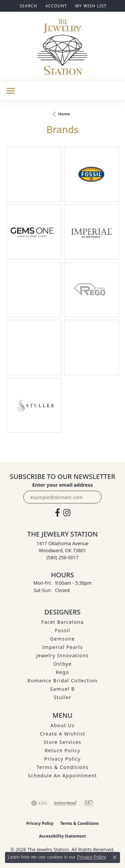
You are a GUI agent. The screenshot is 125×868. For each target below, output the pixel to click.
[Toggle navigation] (11, 91)
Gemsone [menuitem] (62, 639)
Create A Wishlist (62, 734)
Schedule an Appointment (62, 776)
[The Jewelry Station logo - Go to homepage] (62, 46)
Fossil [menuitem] (63, 630)
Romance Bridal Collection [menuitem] (62, 681)
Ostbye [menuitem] (63, 664)
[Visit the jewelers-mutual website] (65, 803)
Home (64, 114)
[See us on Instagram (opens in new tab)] (67, 513)
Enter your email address (62, 485)
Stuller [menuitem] (62, 697)
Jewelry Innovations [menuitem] (63, 655)
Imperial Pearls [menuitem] (62, 647)
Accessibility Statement (62, 836)
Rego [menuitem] (62, 672)
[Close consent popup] (115, 857)
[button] (28, 6)
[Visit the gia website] (39, 803)
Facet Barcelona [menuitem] (62, 622)
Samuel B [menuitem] (62, 689)
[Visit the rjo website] (89, 803)
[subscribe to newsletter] (93, 497)
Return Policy (62, 750)
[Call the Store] (62, 557)
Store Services (62, 742)
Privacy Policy (63, 759)
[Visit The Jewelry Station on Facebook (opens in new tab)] (57, 513)
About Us (62, 725)
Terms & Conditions (62, 767)
